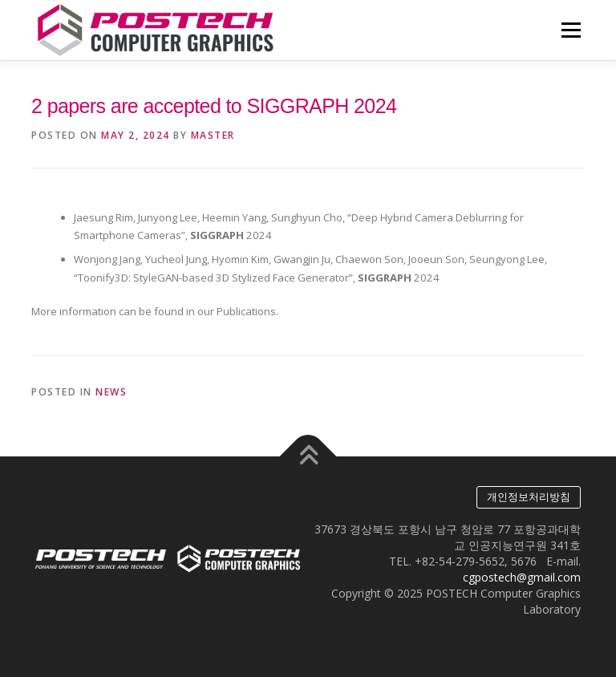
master (213, 135)
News (111, 392)
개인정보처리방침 (529, 497)
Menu (571, 30)
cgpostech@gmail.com (522, 577)
